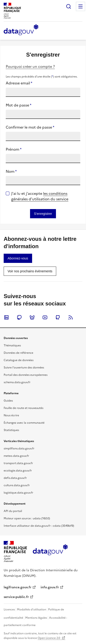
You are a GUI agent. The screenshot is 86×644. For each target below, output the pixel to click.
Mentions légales (36, 618)
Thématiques (12, 345)
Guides (8, 401)
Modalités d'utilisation (32, 609)
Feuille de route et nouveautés (24, 408)
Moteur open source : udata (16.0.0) (27, 518)
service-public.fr (16, 597)
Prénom (14, 149)
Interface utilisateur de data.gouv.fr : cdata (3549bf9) (39, 526)
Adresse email (19, 83)
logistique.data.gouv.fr (18, 493)
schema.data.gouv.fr (17, 382)
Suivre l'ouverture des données (24, 368)
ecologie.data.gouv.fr (18, 471)
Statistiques (11, 430)
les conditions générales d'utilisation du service (40, 196)
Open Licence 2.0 (49, 638)
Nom (11, 171)
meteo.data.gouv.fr (16, 456)
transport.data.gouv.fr (18, 463)
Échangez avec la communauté (24, 423)
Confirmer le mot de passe (30, 127)
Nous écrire (11, 415)
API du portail (13, 511)
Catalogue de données (19, 360)
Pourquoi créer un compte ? (30, 66)
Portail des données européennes (26, 375)
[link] (18, 258)
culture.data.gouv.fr (17, 485)
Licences (9, 609)
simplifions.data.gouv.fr (19, 448)
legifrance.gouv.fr (18, 587)
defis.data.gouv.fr (15, 478)
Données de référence (18, 353)
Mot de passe (19, 105)
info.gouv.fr (50, 587)
